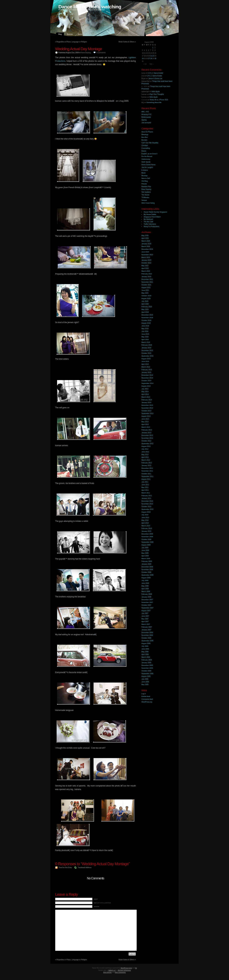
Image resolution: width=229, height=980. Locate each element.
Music (144, 173)
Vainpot (144, 200)
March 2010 (146, 526)
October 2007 (146, 605)
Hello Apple (156, 92)
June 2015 (145, 361)
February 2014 (147, 400)
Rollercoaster (146, 117)
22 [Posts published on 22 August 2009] (153, 56)
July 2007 (145, 613)
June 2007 (145, 616)
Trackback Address (85, 868)
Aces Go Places (147, 132)
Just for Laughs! (147, 167)
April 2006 (145, 654)
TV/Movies (145, 198)
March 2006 (146, 657)
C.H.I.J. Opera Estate (155, 73)
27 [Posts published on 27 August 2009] (149, 59)
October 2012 (146, 441)
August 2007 (146, 611)
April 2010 (145, 523)
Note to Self (146, 178)
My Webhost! (148, 219)
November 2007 (147, 602)
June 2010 (145, 518)
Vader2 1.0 (112, 970)
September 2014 (147, 383)
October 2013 (146, 411)
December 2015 (147, 351)
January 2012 (146, 466)
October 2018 (146, 320)
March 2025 (146, 246)
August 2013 (146, 416)
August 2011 (146, 479)
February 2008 (147, 594)
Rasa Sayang (86, 53)
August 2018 (146, 323)
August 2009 (146, 545)
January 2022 (146, 277)
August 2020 (146, 299)
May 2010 (145, 520)
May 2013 (145, 422)
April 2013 (145, 424)
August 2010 (146, 512)
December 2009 (147, 534)
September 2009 (147, 542)
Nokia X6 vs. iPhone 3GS (159, 100)
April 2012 (145, 457)
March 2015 (146, 367)
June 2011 (145, 485)
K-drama (144, 170)
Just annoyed (146, 123)
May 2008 (145, 586)
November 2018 (147, 318)
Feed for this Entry (65, 868)
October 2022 (146, 263)
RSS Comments (120, 972)
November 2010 (147, 504)
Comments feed (147, 699)
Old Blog (144, 181)
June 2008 (145, 583)
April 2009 (145, 556)
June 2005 (145, 682)
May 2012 (145, 455)
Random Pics (146, 187)
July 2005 (145, 679)
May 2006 (145, 652)
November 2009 (147, 537)
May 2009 (145, 553)
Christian (145, 146)
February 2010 (147, 528)
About (80, 34)
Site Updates (146, 192)
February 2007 (147, 627)
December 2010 (147, 501)
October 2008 (146, 572)
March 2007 (146, 624)
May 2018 (145, 329)
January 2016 (146, 348)
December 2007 (147, 600)
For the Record (147, 156)
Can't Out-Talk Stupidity (150, 143)
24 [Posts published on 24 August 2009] (143, 59)
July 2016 (145, 331)
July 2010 (145, 515)
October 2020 (146, 296)
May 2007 (145, 619)
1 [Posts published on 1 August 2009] (153, 48)
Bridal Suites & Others (126, 42)
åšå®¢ (144, 86)
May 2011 (145, 487)
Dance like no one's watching (90, 7)
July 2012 (145, 449)
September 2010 (147, 509)
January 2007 (146, 630)
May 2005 (145, 685)
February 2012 (147, 463)
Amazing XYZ (146, 114)
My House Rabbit (150, 214)
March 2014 (146, 397)
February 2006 (147, 660)
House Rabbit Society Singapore (155, 212)
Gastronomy (146, 159)
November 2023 (147, 255)
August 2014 (146, 386)
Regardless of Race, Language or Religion (72, 42)
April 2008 (145, 589)
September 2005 (147, 674)
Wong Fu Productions (151, 227)
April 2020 (145, 304)
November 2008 (147, 570)
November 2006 (147, 635)
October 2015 (146, 353)
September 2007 (147, 608)
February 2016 (147, 345)
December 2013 (147, 405)
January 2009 (146, 564)
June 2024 (145, 252)
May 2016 (145, 337)
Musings (144, 176)
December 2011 (147, 468)
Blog (60, 34)
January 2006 (146, 663)
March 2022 (146, 271)
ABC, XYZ (145, 112)
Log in (144, 694)
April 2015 (145, 364)
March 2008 (146, 591)
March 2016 (146, 342)
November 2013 (147, 408)
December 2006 (147, 633)
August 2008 (146, 578)
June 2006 (145, 649)
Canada (144, 100)
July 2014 (145, 389)
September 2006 (147, 641)
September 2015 (147, 356)
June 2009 (145, 550)
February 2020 (147, 307)
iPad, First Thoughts (157, 94)
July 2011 (145, 482)
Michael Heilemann (124, 970)
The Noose (145, 195)
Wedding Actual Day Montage (79, 49)
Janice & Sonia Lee (155, 79)
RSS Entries (107, 972)
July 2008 (145, 581)
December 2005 (147, 665)
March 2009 (146, 559)
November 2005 (147, 668)
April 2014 (145, 394)
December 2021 (147, 279)
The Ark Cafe (148, 222)
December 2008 (147, 567)
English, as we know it (149, 154)
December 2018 (147, 315)
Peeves (144, 184)
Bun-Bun (145, 137)
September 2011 (147, 476)
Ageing (144, 120)
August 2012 (146, 446)
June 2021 (145, 290)
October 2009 (146, 539)
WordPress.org (147, 702)
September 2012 (147, 444)
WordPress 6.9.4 (126, 968)
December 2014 (147, 375)
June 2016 (145, 334)
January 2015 (146, 372)
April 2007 (145, 622)
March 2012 (146, 460)
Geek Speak (146, 162)
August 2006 (146, 643)
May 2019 (145, 309)
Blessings (145, 135)
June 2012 (145, 452)
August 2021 (146, 288)
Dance (144, 151)
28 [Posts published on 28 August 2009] (151, 59)
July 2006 (145, 646)
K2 (136, 968)
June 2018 (145, 326)
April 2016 (145, 340)
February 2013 (147, 430)
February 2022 (147, 274)
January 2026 (146, 244)
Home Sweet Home (148, 165)
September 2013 (147, 414)
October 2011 (146, 474)
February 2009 (147, 561)
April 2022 (145, 268)
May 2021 (145, 293)
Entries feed (146, 696)
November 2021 (147, 282)
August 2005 (146, 676)
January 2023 (146, 260)
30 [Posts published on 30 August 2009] (155, 59)
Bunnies (70, 34)
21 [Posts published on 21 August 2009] (151, 56)
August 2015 (146, 359)
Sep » (152, 64)
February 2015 (147, 370)
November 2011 (147, 471)
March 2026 (146, 241)
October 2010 (146, 507)
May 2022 (145, 266)
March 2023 (146, 257)
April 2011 (145, 490)
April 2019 (145, 312)
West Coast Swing (148, 203)
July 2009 (145, 548)
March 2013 (146, 427)
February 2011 (147, 496)
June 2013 (145, 419)
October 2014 (146, 381)
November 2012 (147, 438)
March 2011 (146, 493)
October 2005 (146, 671)
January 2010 (146, 531)
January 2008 (146, 597)
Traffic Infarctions (150, 224)
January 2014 (146, 403)
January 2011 (146, 498)
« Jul (145, 64)
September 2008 (147, 575)
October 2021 (146, 285)
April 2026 (145, 238)
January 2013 (146, 433)
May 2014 (145, 392)
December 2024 (147, 249)
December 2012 (147, 435)
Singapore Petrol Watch (152, 217)
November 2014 (147, 378)
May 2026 (145, 236)
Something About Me (154, 103)
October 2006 (146, 638)
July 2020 (145, 301)
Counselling (146, 148)
